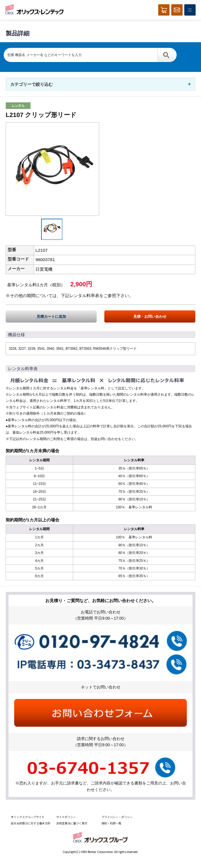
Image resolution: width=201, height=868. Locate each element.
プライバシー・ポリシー (117, 817)
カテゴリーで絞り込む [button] (31, 84)
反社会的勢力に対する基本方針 (31, 823)
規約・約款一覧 (111, 823)
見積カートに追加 (51, 316)
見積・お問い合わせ (150, 316)
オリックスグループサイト (28, 817)
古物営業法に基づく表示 (72, 823)
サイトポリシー (66, 817)
